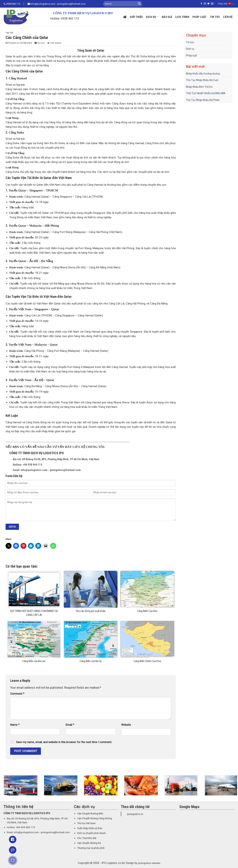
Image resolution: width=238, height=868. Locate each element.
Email (70, 725)
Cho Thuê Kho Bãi (87, 838)
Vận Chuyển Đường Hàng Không (95, 818)
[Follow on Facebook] (201, 4)
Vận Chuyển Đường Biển (90, 814)
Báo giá (167, 17)
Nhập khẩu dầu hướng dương (203, 74)
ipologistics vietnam (149, 863)
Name (15, 725)
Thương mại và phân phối (91, 848)
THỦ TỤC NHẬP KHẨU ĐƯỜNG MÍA (206, 93)
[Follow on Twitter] (208, 4)
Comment (17, 694)
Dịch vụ (152, 17)
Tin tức (215, 17)
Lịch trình (182, 17)
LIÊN (77, 447)
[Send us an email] (212, 4)
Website (126, 725)
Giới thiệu (136, 17)
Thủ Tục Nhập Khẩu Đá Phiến (203, 100)
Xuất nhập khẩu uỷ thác (90, 828)
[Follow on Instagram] (205, 4)
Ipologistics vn (135, 814)
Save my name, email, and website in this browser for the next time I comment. (64, 742)
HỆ (83, 447)
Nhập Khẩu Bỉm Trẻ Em (199, 87)
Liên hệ (228, 17)
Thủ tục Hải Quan (86, 823)
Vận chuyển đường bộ (89, 843)
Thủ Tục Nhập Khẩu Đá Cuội (202, 80)
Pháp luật (200, 17)
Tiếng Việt (226, 4)
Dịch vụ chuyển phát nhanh (91, 833)
